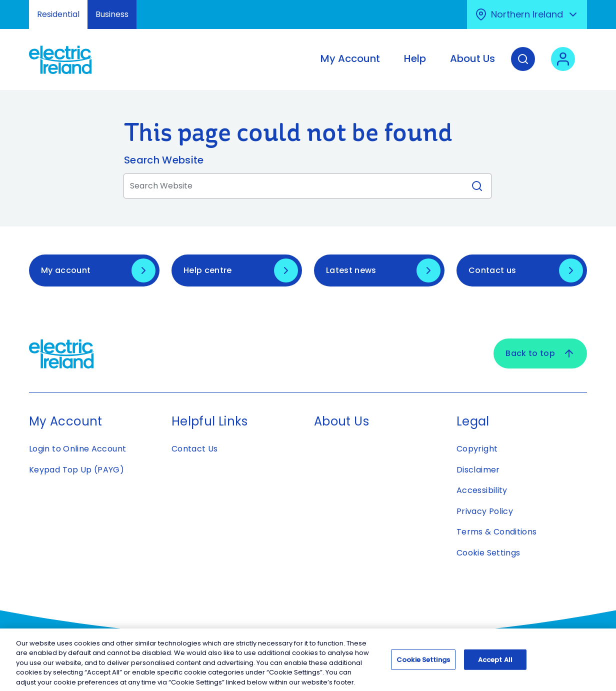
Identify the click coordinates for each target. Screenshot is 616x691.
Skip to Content (16, 6)
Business (112, 14)
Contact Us (195, 449)
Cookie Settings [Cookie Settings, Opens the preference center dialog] (423, 663)
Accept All (495, 663)
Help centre (208, 270)
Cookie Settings (488, 553)
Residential (58, 14)
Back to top (540, 353)
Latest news (351, 270)
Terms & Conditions (496, 532)
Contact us (492, 270)
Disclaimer (478, 470)
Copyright (477, 449)
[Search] (523, 66)
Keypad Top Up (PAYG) (76, 470)
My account (66, 270)
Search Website (164, 160)
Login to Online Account (77, 449)
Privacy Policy (485, 511)
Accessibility (482, 490)
